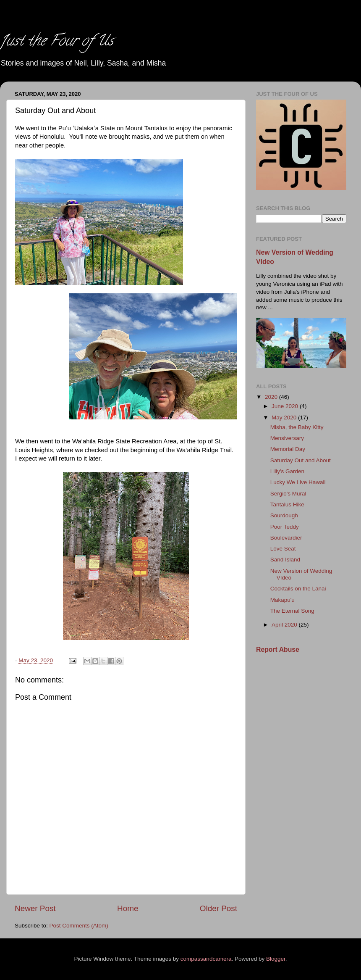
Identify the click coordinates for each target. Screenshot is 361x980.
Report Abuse (278, 649)
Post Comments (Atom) (79, 926)
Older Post (218, 908)
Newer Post (35, 908)
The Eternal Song (292, 611)
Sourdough (284, 515)
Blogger (276, 959)
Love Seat (283, 549)
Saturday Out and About (301, 460)
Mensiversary (287, 438)
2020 (272, 397)
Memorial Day (288, 449)
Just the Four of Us (57, 42)
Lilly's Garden (287, 471)
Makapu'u (283, 600)
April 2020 (285, 625)
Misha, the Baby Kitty (297, 427)
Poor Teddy (285, 527)
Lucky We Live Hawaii (298, 482)
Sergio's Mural (288, 494)
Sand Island (285, 560)
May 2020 (285, 418)
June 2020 (286, 406)
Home (128, 908)
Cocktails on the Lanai (298, 589)
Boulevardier (286, 538)
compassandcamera (206, 959)
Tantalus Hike (287, 504)
